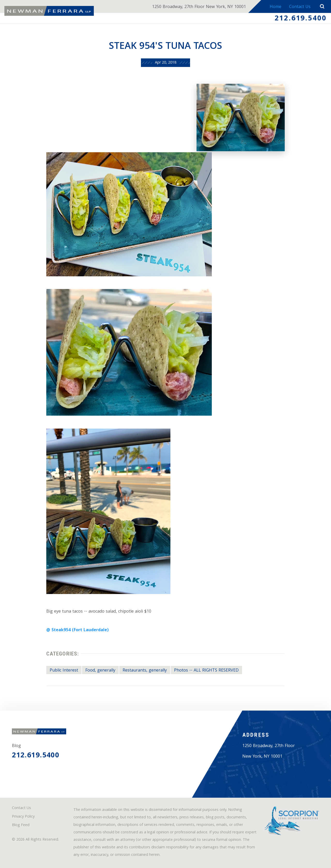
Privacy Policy (23, 817)
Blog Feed (21, 825)
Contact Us (300, 7)
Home (276, 7)
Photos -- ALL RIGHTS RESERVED (206, 671)
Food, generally (100, 671)
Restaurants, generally (145, 671)
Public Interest (64, 671)
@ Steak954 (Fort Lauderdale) (77, 630)
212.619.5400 (301, 19)
